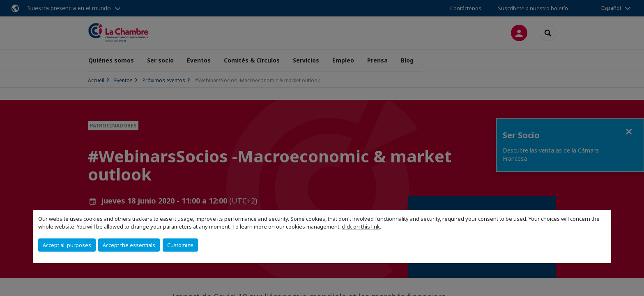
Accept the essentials (129, 245)
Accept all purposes (67, 245)
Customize (180, 245)
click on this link (361, 227)
